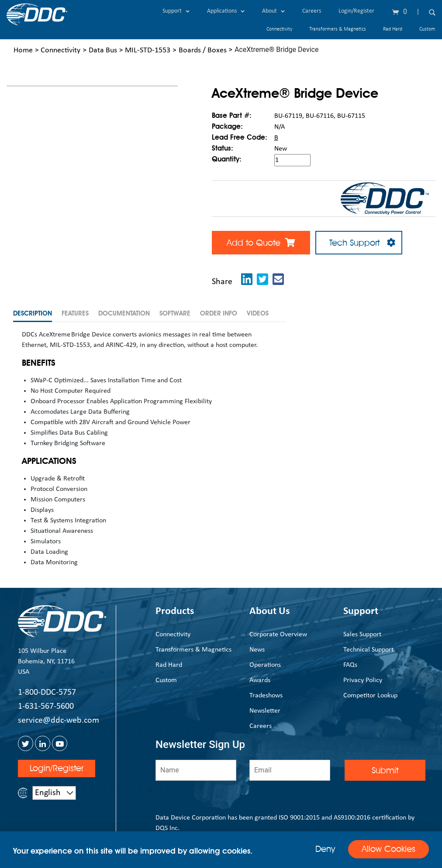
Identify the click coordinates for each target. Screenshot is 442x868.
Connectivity (279, 29)
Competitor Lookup (370, 695)
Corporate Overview (278, 634)
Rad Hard (393, 29)
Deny (325, 849)
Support (176, 11)
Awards (260, 680)
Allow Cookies (388, 849)
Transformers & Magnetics (338, 29)
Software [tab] (175, 313)
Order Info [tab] (219, 313)
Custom (427, 29)
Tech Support (359, 243)
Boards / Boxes (203, 50)
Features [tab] (75, 313)
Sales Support (362, 634)
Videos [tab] (258, 313)
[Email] (290, 770)
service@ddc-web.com (59, 720)
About (273, 11)
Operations (265, 665)
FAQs (350, 665)
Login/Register (356, 11)
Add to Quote (261, 243)
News (257, 649)
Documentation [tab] (124, 313)
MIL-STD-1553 (148, 50)
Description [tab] (33, 313)
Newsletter (265, 710)
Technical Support (368, 649)
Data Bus (103, 50)
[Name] (196, 770)
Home (23, 50)
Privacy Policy (363, 680)
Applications (226, 11)
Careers (312, 11)
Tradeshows (266, 695)
